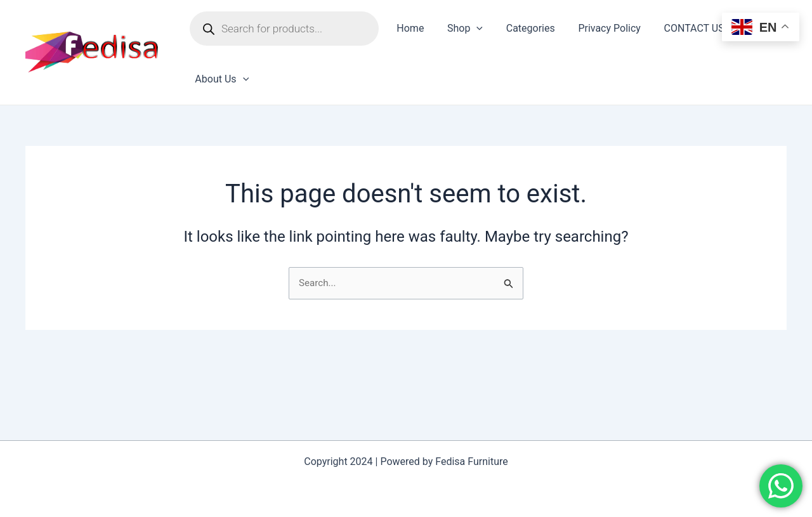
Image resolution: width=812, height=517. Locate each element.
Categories (523, 28)
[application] (472, 29)
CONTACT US (681, 28)
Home (409, 28)
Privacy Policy (599, 28)
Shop (461, 29)
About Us (220, 79)
